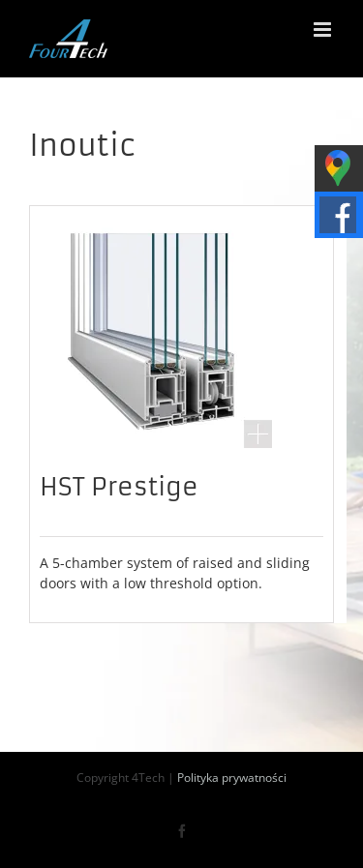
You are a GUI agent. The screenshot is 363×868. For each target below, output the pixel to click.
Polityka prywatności (232, 778)
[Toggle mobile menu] (324, 30)
